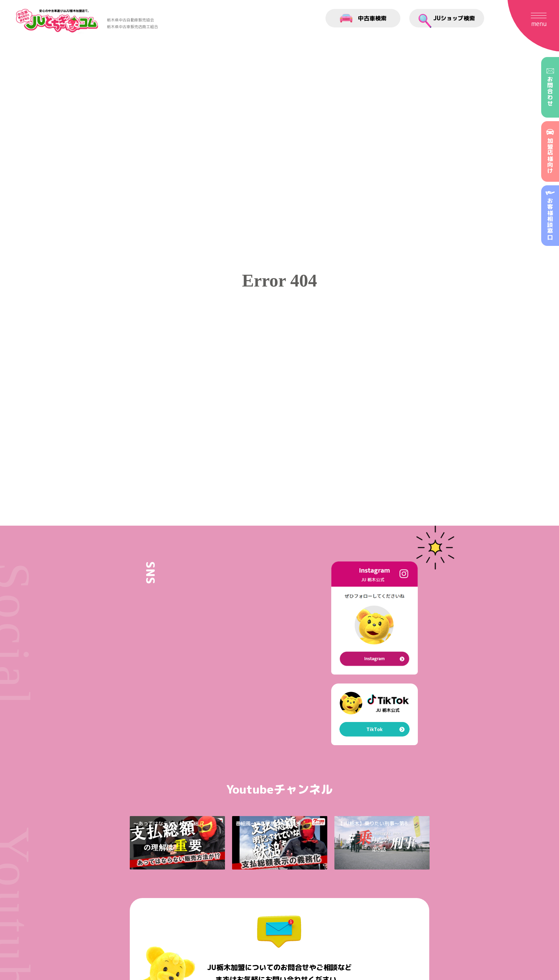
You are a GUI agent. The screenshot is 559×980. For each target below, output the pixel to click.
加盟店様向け (550, 151)
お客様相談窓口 (550, 216)
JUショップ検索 (447, 21)
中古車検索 (363, 18)
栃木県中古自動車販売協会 (130, 20)
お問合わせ (550, 87)
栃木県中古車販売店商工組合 (132, 27)
